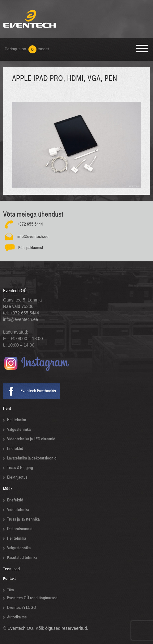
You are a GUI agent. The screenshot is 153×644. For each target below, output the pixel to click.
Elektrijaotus (17, 477)
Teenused (11, 569)
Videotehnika (18, 510)
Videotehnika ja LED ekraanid (31, 439)
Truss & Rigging (20, 468)
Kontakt (9, 578)
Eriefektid (15, 449)
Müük (8, 489)
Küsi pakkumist (31, 248)
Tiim (11, 590)
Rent (7, 408)
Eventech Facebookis (38, 391)
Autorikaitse (17, 617)
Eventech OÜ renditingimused (32, 598)
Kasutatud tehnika (22, 557)
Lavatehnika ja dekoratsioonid (32, 458)
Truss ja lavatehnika (23, 519)
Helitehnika (17, 420)
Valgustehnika (19, 429)
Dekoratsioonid (20, 529)
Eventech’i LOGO (22, 607)
